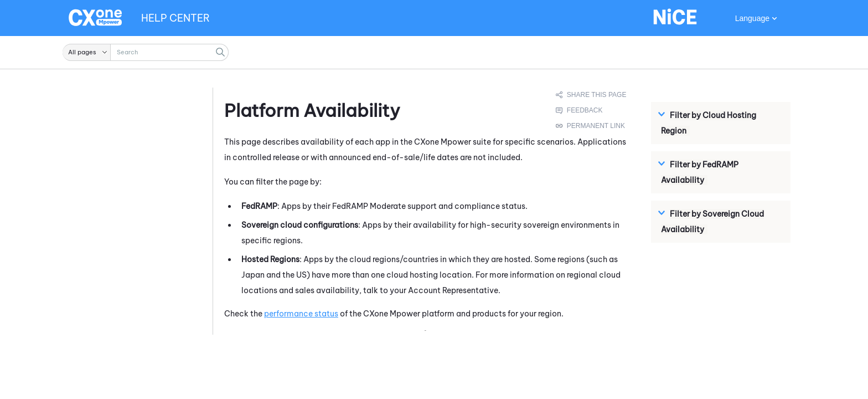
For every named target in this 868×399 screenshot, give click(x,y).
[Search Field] (146, 52)
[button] (87, 52)
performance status (301, 314)
